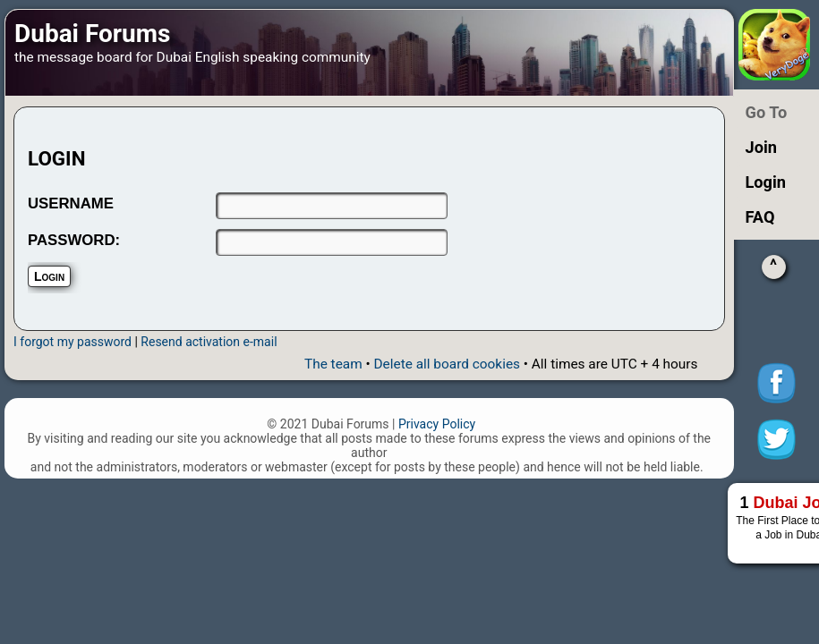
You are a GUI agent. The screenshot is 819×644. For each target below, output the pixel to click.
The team (333, 364)
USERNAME (71, 203)
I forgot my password (73, 342)
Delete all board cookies (447, 364)
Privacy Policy (437, 424)
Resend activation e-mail (209, 342)
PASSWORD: (74, 240)
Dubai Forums (92, 34)
